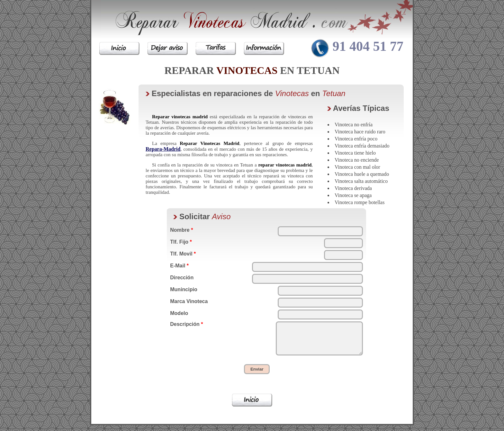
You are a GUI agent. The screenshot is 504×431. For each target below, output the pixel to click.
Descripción (186, 324)
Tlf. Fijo (181, 242)
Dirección (182, 278)
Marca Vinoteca (189, 301)
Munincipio (184, 289)
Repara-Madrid (163, 149)
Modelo (179, 313)
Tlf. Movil (183, 254)
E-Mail (179, 266)
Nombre (181, 230)
